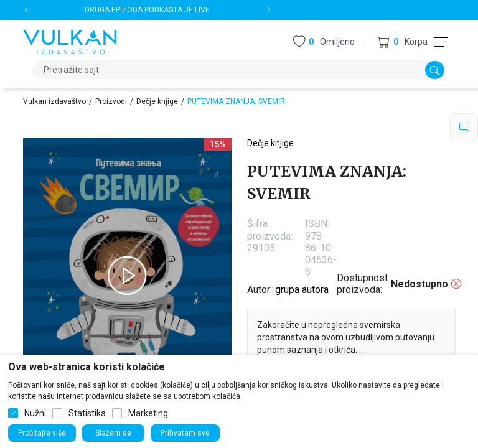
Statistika (87, 413)
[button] (402, 42)
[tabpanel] (127, 276)
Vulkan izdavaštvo (54, 101)
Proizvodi (111, 101)
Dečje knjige (157, 101)
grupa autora (302, 290)
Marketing (148, 413)
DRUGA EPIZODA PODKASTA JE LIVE (147, 10)
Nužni (35, 413)
